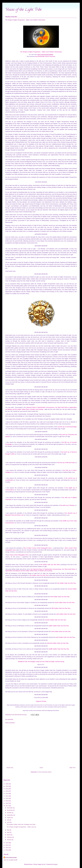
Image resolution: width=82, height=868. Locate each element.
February (10, 837)
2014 (7, 848)
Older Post (72, 768)
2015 (7, 845)
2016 (7, 843)
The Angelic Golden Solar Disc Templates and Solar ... (22, 824)
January (9, 840)
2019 (7, 801)
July (8, 820)
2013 (7, 850)
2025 (7, 786)
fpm (45, 864)
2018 (7, 803)
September (10, 815)
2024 (7, 789)
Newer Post (10, 768)
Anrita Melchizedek (11, 858)
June (8, 822)
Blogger (55, 864)
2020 (7, 798)
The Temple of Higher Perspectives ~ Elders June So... (22, 827)
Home (41, 768)
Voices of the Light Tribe (23, 10)
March (9, 835)
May (8, 830)
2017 (7, 806)
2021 (7, 796)
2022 (7, 793)
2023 (7, 791)
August (9, 818)
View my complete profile (10, 860)
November (10, 810)
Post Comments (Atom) (45, 772)
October (9, 813)
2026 (7, 784)
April (8, 832)
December (10, 808)
